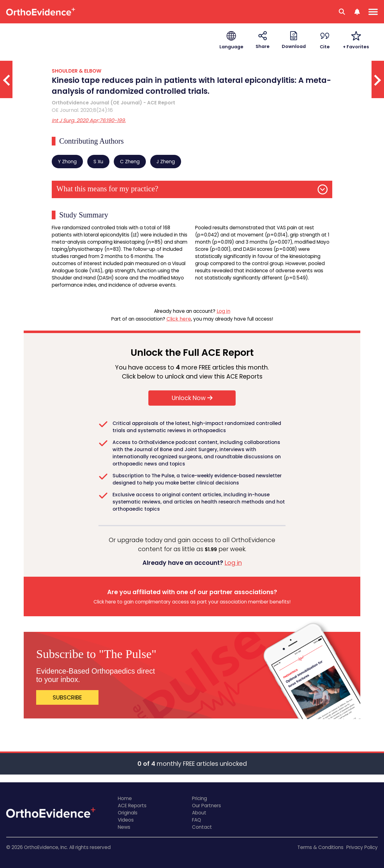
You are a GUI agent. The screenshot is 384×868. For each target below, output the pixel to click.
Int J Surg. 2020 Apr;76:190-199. (89, 120)
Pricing (199, 798)
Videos (126, 820)
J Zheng (166, 162)
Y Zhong (67, 162)
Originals (128, 813)
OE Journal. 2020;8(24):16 (82, 110)
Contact (202, 827)
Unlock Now (192, 398)
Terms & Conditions (320, 847)
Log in (223, 311)
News (124, 827)
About (199, 813)
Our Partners (206, 806)
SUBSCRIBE (67, 697)
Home (125, 798)
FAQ (197, 820)
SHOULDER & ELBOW (77, 71)
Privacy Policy (362, 847)
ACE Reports (132, 806)
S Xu (98, 162)
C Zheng (130, 162)
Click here (179, 319)
